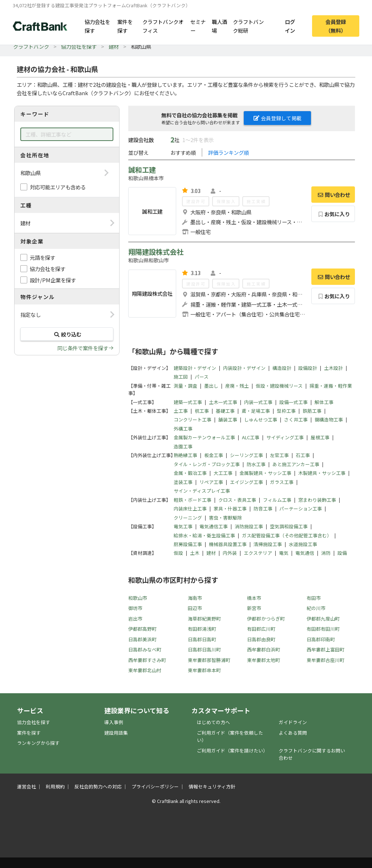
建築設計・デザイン (195, 368)
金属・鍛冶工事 (190, 473)
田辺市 (195, 608)
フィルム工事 (277, 500)
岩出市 (135, 619)
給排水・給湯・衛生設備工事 (204, 535)
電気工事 (183, 526)
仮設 (178, 553)
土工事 (181, 411)
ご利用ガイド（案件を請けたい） (232, 750)
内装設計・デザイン (244, 368)
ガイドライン (293, 722)
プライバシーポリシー (155, 786)
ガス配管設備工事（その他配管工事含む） (287, 535)
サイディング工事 (285, 437)
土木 (195, 553)
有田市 (314, 598)
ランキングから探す (38, 743)
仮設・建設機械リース (279, 386)
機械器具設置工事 (228, 544)
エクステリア (258, 553)
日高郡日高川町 (204, 649)
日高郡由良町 (261, 639)
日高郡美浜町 (142, 639)
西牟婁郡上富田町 (325, 649)
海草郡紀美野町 (204, 619)
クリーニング (188, 518)
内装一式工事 (258, 402)
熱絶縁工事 (185, 455)
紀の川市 (316, 608)
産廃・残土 (237, 386)
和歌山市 (138, 598)
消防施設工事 (249, 526)
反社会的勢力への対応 (98, 786)
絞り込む (67, 334)
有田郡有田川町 (323, 629)
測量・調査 (185, 386)
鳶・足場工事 (256, 411)
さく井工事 (296, 419)
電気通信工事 (214, 526)
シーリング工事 (246, 455)
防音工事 (263, 508)
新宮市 (254, 608)
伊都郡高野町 (142, 629)
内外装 (230, 553)
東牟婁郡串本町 (204, 670)
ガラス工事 (282, 482)
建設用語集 (116, 733)
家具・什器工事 (230, 508)
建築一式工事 (188, 402)
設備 (342, 553)
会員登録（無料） (336, 26)
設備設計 (308, 368)
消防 (326, 553)
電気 (284, 553)
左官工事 (279, 455)
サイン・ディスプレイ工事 (202, 491)
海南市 (195, 598)
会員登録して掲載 (278, 118)
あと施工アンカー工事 (296, 464)
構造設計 (282, 368)
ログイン (290, 26)
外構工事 (183, 429)
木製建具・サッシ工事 (322, 473)
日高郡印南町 (321, 639)
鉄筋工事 (312, 411)
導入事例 (114, 722)
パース (202, 377)
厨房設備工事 (188, 544)
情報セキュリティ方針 (212, 786)
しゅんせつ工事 (261, 419)
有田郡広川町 (261, 629)
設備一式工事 (294, 402)
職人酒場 (219, 26)
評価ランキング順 (229, 152)
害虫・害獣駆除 (225, 518)
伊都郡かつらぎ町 (266, 619)
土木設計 (333, 368)
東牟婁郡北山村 (145, 670)
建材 (114, 46)
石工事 (303, 455)
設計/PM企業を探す (53, 280)
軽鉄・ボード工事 (193, 500)
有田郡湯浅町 (202, 629)
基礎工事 (225, 411)
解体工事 (324, 402)
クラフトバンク (31, 46)
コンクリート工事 (193, 419)
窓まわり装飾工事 (317, 500)
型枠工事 (286, 411)
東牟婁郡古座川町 (325, 660)
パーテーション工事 (301, 508)
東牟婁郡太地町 (264, 660)
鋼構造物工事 (329, 419)
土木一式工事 (223, 402)
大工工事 (223, 473)
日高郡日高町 (202, 639)
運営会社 (27, 786)
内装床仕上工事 (190, 508)
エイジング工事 (246, 482)
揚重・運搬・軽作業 (331, 386)
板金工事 (214, 455)
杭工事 (202, 411)
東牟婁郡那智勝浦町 (209, 660)
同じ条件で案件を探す (83, 348)
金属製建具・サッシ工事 (265, 473)
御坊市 (135, 608)
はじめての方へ (213, 722)
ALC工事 (251, 437)
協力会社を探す (97, 26)
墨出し (211, 386)
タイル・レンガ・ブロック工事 (207, 464)
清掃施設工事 (268, 544)
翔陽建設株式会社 (156, 252)
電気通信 (305, 553)
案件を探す (125, 26)
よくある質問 (293, 733)
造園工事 (183, 446)
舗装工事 (228, 419)
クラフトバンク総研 (248, 26)
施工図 (181, 377)
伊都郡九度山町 (323, 619)
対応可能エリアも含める (58, 187)
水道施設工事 (303, 544)
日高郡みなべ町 (145, 649)
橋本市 (254, 598)
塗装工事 (183, 482)
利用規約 (55, 786)
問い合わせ (333, 195)
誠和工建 (142, 170)
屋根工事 (320, 437)
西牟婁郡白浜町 (264, 649)
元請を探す (43, 257)
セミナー (198, 26)
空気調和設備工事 (289, 526)
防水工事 (256, 464)
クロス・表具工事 (237, 500)
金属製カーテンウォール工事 (204, 437)
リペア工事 (211, 482)
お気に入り (333, 214)
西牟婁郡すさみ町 (147, 660)
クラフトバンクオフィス (163, 26)
